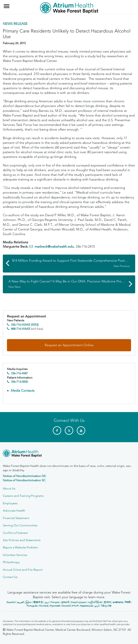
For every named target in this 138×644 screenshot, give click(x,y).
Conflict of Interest (15, 533)
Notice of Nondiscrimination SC (24, 480)
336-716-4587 (19, 373)
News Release (15, 24)
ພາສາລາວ (118, 602)
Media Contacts (23, 391)
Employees (10, 503)
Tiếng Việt (106, 606)
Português (32, 606)
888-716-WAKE (21, 329)
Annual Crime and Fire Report (23, 570)
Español (11, 602)
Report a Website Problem (20, 547)
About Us (9, 488)
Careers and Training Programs (23, 496)
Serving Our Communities (20, 525)
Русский (55, 606)
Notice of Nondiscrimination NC (24, 476)
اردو (97, 606)
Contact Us (10, 577)
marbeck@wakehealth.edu (54, 247)
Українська (87, 606)
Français (55, 602)
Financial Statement (16, 518)
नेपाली (128, 602)
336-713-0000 (19, 382)
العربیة (20, 602)
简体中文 (38, 602)
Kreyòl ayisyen (79, 602)
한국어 (107, 602)
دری (47, 602)
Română (44, 606)
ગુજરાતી (65, 602)
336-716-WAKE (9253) (25, 325)
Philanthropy (11, 562)
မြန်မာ (29, 602)
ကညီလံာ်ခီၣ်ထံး (95, 602)
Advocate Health (14, 511)
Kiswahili (66, 606)
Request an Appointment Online (69, 345)
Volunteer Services (15, 555)
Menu (7, 4)
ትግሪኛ (75, 606)
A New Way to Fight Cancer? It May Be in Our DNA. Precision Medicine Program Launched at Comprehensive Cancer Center (72, 284)
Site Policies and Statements (22, 540)
